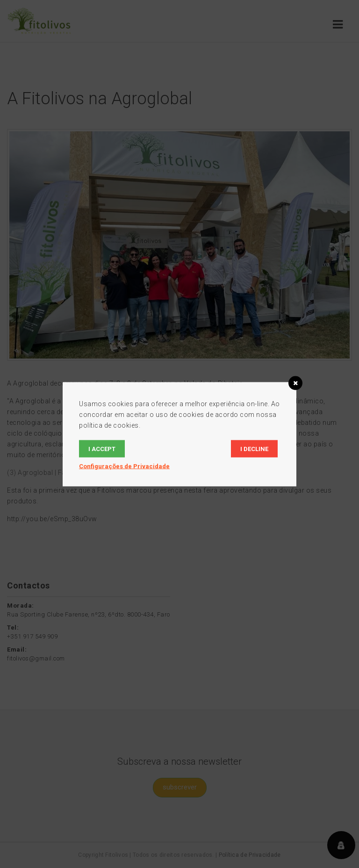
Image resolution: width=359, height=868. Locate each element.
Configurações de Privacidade (124, 466)
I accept (102, 448)
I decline (254, 448)
